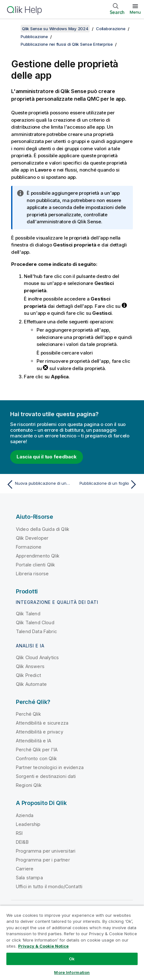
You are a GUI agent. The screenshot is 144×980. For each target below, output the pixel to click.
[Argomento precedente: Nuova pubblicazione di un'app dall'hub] (38, 484)
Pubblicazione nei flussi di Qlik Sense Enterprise (67, 44)
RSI (19, 833)
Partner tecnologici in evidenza (50, 767)
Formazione (29, 547)
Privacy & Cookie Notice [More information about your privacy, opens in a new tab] (43, 946)
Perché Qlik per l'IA (37, 750)
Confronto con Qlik (36, 758)
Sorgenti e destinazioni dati (46, 776)
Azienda (25, 815)
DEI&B (22, 842)
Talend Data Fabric (36, 631)
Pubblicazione (34, 37)
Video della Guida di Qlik (43, 529)
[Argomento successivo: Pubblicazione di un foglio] (106, 484)
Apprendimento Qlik (38, 556)
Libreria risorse (32, 574)
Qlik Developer (32, 538)
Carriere (25, 869)
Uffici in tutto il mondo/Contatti (49, 886)
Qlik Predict (28, 675)
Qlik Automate (31, 684)
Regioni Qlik (29, 785)
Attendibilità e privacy (40, 732)
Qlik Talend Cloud (35, 622)
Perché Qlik (28, 714)
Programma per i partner (43, 860)
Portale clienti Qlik (35, 565)
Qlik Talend (28, 614)
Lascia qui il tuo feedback (47, 457)
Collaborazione (111, 29)
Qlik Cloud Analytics (37, 657)
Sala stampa (29, 878)
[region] (72, 943)
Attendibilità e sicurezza (42, 723)
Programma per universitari (46, 851)
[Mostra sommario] (13, 29)
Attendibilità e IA (34, 741)
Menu (135, 12)
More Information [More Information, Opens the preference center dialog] (72, 972)
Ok (72, 959)
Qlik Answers (30, 666)
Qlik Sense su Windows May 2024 (55, 29)
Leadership (28, 824)
